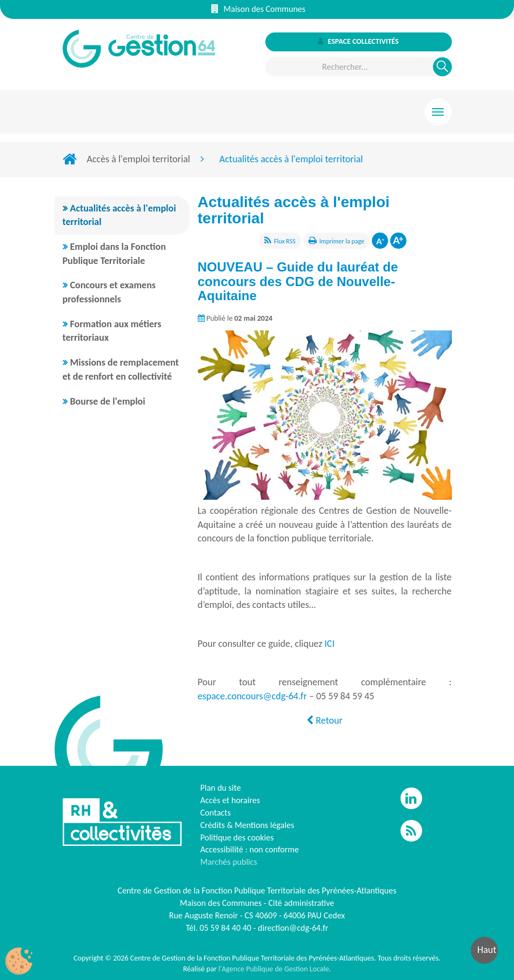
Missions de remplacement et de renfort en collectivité (121, 369)
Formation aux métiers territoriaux (112, 331)
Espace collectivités (358, 41)
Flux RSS (285, 241)
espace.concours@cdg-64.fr (252, 696)
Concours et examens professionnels (109, 292)
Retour (324, 720)
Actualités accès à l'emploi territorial (119, 215)
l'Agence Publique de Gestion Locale (274, 969)
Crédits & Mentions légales (248, 825)
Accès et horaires (231, 800)
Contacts (216, 813)
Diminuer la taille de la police (380, 241)
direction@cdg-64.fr (293, 928)
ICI (329, 644)
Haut (487, 950)
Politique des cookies (237, 837)
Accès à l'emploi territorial (139, 159)
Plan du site (221, 788)
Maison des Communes (258, 9)
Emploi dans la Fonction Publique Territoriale (114, 254)
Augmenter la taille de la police (398, 241)
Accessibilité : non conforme (250, 849)
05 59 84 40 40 (225, 928)
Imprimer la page (342, 241)
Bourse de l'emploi (108, 401)
